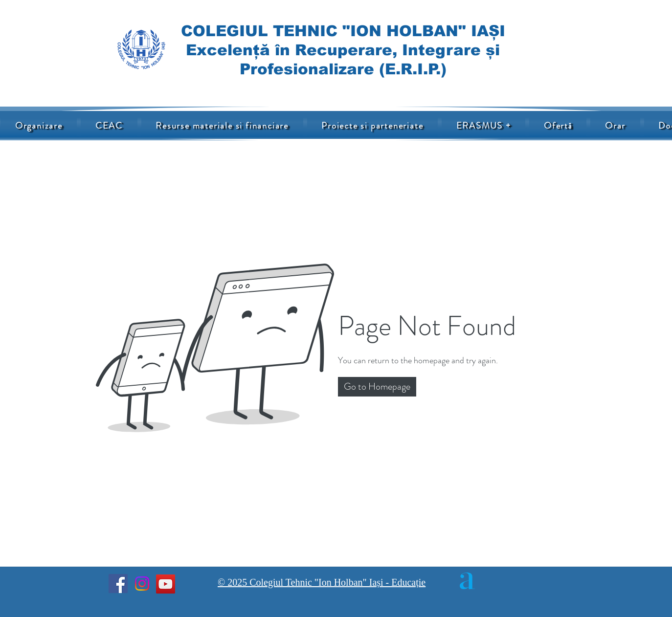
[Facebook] (118, 584)
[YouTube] (166, 584)
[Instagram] (142, 584)
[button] (222, 126)
